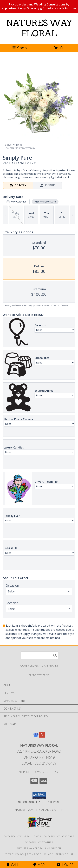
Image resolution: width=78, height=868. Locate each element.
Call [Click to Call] (13, 865)
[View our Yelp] (42, 736)
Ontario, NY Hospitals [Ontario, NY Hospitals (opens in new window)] (59, 836)
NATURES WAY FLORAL (39, 28)
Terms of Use (65, 854)
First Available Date (45, 202)
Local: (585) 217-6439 (39, 763)
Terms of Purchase (40, 854)
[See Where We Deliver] (39, 675)
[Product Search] (40, 655)
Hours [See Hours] (65, 865)
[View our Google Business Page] (36, 736)
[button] (39, 796)
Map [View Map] (39, 865)
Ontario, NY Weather (39, 842)
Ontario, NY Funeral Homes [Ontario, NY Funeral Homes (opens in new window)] (22, 836)
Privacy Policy (14, 854)
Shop (19, 48)
